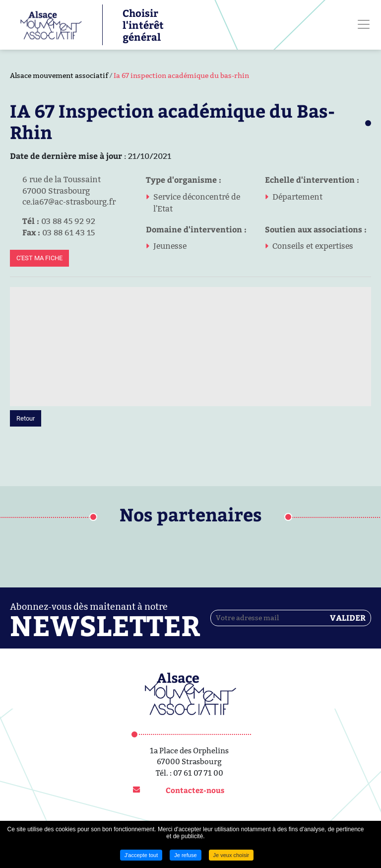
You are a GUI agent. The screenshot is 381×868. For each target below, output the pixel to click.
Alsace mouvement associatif (59, 75)
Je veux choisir (231, 855)
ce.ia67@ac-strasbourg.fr (63, 202)
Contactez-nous (195, 790)
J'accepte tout (141, 855)
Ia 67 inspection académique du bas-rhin (181, 75)
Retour (26, 418)
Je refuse (185, 855)
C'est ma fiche (39, 258)
